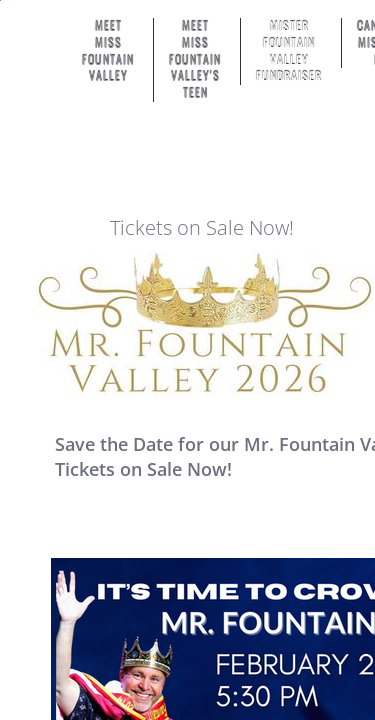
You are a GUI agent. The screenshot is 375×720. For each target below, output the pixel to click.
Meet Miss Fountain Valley (108, 51)
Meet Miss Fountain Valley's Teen (195, 59)
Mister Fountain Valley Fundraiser (289, 51)
